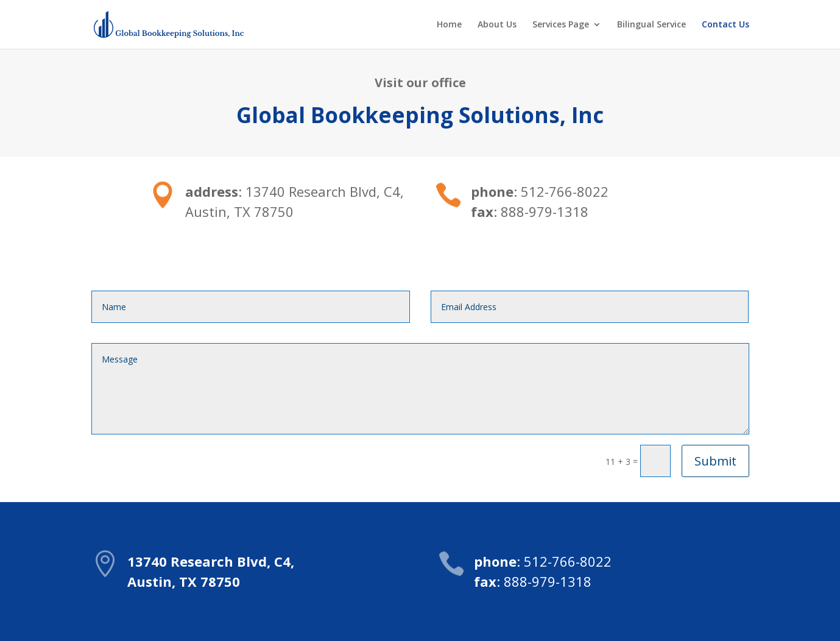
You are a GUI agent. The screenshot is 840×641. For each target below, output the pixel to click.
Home (449, 25)
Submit (715, 461)
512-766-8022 (568, 561)
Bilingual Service (651, 25)
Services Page (561, 25)
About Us (497, 25)
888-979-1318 (548, 581)
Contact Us (725, 25)
